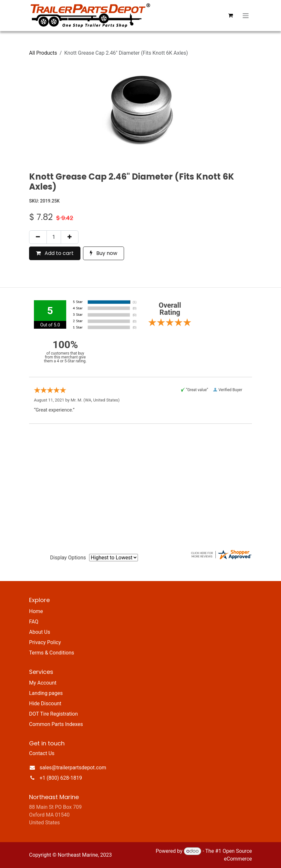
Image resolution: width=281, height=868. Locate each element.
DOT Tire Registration (53, 714)
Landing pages (46, 693)
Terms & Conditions (52, 653)
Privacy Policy (45, 642)
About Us (40, 632)
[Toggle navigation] (246, 15)
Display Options (68, 558)
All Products (43, 53)
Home (36, 611)
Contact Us (42, 753)
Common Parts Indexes (56, 724)
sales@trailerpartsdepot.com (73, 768)
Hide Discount (45, 703)
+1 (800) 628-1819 (61, 778)
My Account (43, 683)
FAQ (34, 622)
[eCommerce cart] (231, 16)
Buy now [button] (104, 253)
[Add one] (70, 237)
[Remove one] (38, 237)
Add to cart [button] (55, 253)
